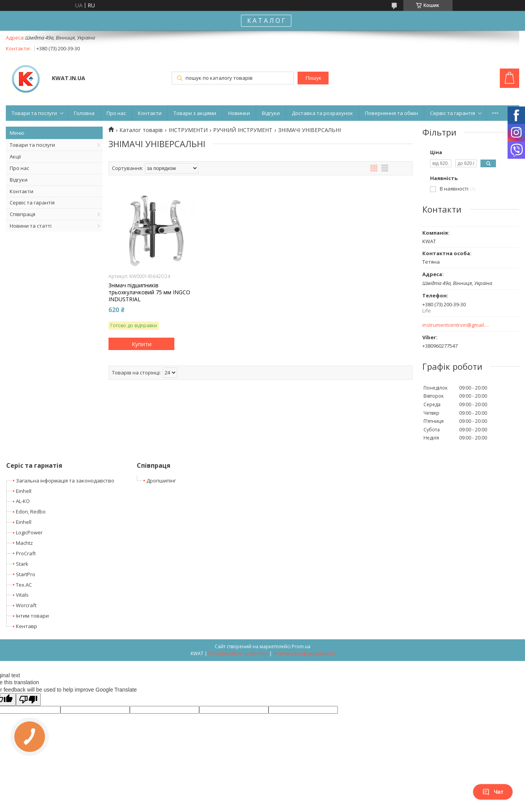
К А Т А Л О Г (266, 21)
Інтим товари (32, 616)
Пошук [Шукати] (313, 78)
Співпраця (22, 214)
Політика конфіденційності (304, 653)
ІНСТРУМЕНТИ (188, 130)
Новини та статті (31, 226)
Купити (142, 344)
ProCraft (26, 553)
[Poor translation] (28, 700)
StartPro (26, 574)
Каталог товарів (141, 130)
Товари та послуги (34, 113)
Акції (15, 156)
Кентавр (27, 626)
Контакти (150, 113)
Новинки (239, 113)
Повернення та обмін (392, 113)
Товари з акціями (195, 113)
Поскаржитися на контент (238, 653)
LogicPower (29, 532)
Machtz (24, 543)
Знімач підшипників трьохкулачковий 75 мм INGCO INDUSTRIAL (149, 292)
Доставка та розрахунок (322, 113)
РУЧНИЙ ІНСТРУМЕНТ (243, 130)
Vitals (22, 595)
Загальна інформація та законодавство (65, 481)
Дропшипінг (161, 481)
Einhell (24, 491)
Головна (84, 113)
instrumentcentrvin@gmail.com (456, 325)
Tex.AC (24, 585)
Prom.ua (301, 646)
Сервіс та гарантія (453, 113)
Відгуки (271, 113)
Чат (493, 792)
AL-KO (23, 501)
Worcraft (26, 605)
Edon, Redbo (31, 512)
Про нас (116, 113)
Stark (22, 564)
